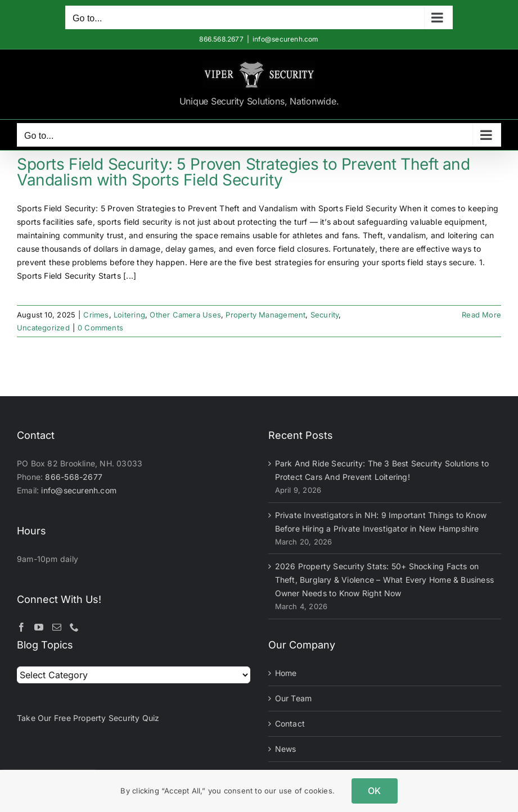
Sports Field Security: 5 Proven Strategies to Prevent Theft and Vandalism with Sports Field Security (244, 172)
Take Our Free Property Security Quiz (88, 718)
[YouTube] (39, 627)
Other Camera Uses (185, 315)
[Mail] (57, 627)
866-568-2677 (74, 477)
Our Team (294, 698)
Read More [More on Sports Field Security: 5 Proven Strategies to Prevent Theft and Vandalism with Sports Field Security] (481, 315)
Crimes (96, 315)
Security (325, 315)
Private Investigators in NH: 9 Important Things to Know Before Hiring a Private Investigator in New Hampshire (381, 522)
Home (286, 673)
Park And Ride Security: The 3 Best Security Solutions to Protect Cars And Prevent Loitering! (382, 470)
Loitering (129, 315)
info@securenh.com (286, 39)
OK (374, 791)
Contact (290, 723)
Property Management (265, 315)
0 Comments (100, 328)
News (286, 749)
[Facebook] (21, 627)
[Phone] (74, 627)
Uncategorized (43, 328)
